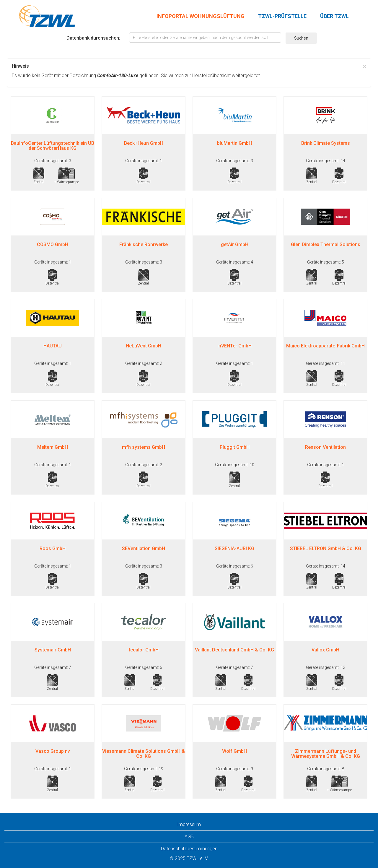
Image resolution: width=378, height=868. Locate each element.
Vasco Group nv (53, 751)
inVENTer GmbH (234, 346)
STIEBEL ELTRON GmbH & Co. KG (326, 548)
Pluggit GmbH (235, 447)
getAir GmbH (235, 244)
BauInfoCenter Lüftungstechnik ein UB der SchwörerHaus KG (53, 146)
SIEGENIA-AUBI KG (234, 548)
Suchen (301, 38)
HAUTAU (53, 346)
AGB (189, 837)
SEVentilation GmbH (144, 548)
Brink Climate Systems (326, 143)
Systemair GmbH (53, 650)
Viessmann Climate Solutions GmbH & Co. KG (144, 754)
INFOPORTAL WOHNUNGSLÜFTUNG (201, 16)
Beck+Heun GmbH (144, 143)
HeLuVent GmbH (144, 346)
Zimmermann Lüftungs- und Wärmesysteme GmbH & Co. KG (326, 754)
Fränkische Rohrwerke (144, 244)
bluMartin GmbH (234, 143)
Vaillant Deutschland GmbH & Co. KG (234, 650)
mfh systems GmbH (144, 447)
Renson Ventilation (325, 447)
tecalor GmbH (144, 650)
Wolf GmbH (234, 751)
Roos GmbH (53, 548)
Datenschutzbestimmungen (189, 849)
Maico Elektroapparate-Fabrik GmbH (325, 346)
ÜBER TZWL (334, 16)
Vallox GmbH (325, 650)
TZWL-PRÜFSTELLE (282, 16)
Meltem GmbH (53, 447)
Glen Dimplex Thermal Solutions (326, 244)
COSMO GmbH (53, 244)
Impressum (189, 824)
